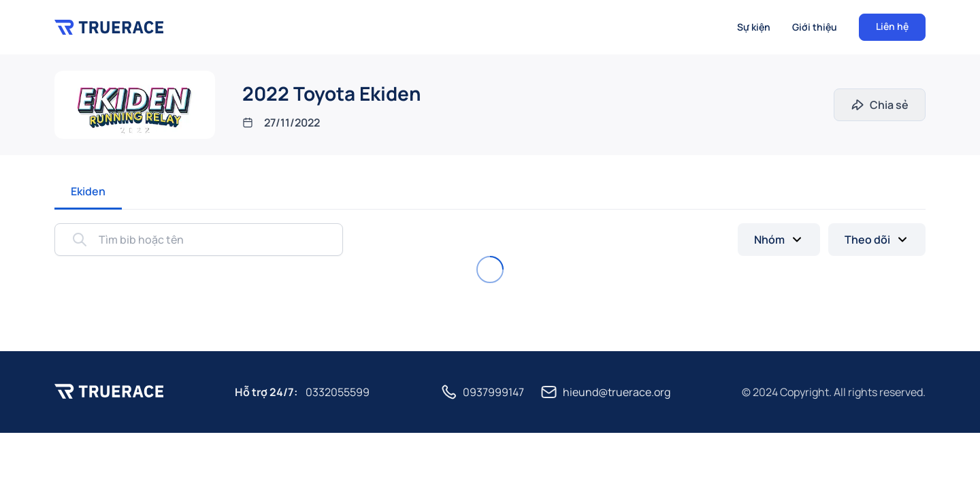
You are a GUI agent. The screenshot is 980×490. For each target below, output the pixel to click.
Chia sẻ (889, 105)
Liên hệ (892, 26)
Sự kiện (754, 27)
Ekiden (88, 191)
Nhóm (769, 240)
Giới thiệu (815, 27)
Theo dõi (867, 240)
